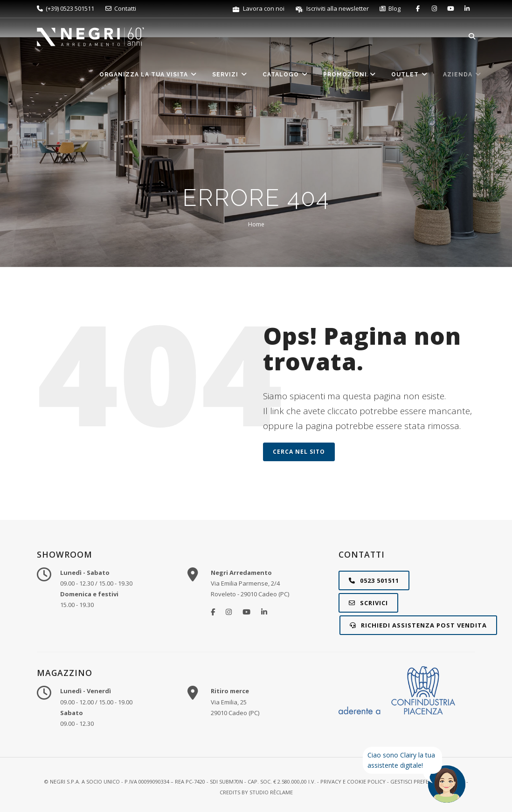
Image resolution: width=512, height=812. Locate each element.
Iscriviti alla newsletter (333, 8)
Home (256, 224)
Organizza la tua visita (148, 74)
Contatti (121, 8)
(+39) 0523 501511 (66, 8)
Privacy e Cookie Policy (353, 781)
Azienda (462, 74)
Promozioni (350, 74)
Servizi (230, 74)
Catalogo (285, 74)
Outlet (410, 74)
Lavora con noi (259, 8)
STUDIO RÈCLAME (271, 792)
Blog (390, 8)
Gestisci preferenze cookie (428, 781)
